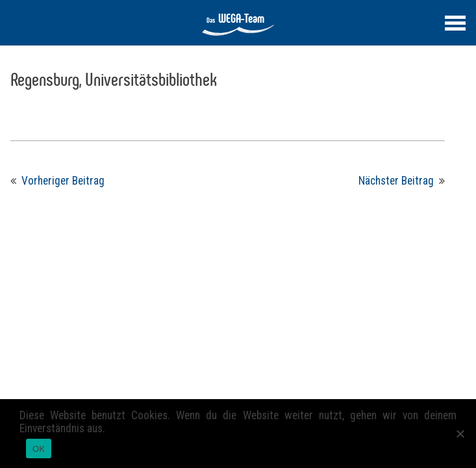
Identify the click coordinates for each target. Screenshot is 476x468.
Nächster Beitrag (396, 181)
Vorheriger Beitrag (63, 181)
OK (39, 449)
